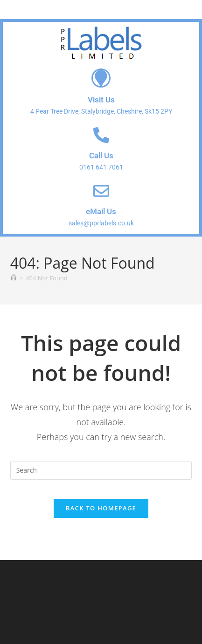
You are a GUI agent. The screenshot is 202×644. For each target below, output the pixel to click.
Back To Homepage (101, 508)
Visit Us (101, 100)
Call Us (101, 156)
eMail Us (101, 211)
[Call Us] (101, 135)
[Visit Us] (101, 78)
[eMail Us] (101, 191)
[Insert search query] (101, 470)
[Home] (14, 278)
